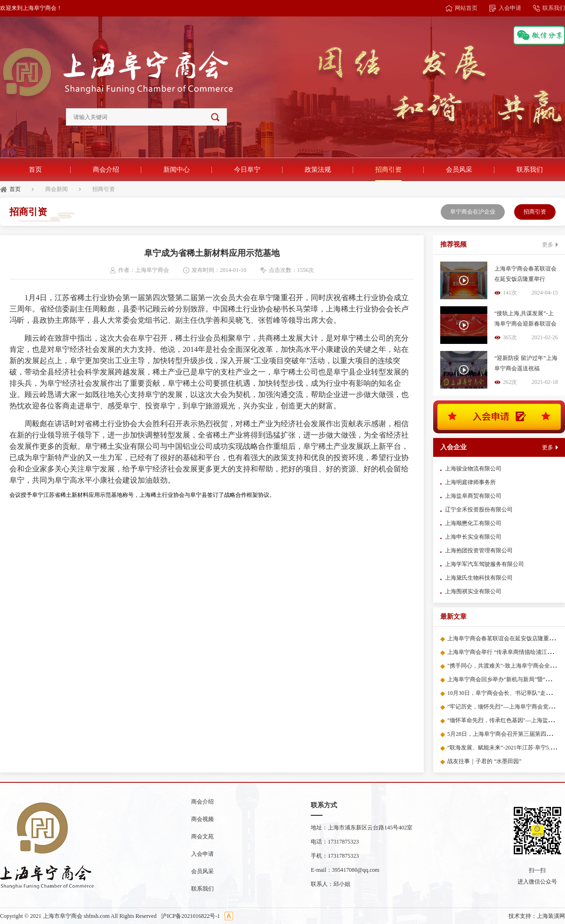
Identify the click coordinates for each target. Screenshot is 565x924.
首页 (35, 170)
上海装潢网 (551, 916)
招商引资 (388, 170)
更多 (550, 245)
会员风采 (459, 170)
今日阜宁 (247, 170)
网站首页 (461, 8)
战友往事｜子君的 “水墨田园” (484, 761)
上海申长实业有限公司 (473, 537)
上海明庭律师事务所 (470, 482)
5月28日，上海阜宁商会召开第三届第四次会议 (505, 734)
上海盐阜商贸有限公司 (473, 496)
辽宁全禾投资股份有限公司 (479, 510)
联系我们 (549, 8)
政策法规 (318, 170)
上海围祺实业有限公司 (473, 591)
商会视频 (202, 819)
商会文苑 (202, 836)
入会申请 (505, 8)
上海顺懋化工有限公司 (473, 523)
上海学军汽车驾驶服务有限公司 (484, 564)
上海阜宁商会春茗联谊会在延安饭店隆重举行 (504, 638)
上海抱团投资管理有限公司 (479, 550)
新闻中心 (177, 170)
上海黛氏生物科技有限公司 (479, 578)
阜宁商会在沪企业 (473, 212)
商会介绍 (106, 170)
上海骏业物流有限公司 (473, 469)
